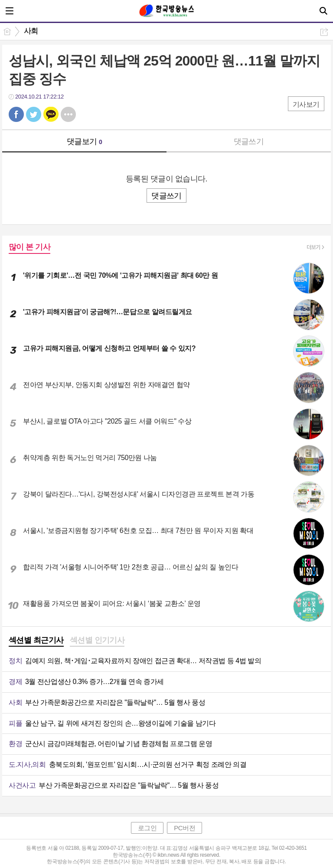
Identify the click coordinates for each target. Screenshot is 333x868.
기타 (68, 114)
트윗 (34, 114)
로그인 (147, 828)
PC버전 (184, 828)
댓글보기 (85, 141)
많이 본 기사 (29, 247)
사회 (31, 31)
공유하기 (324, 32)
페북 (16, 114)
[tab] (36, 641)
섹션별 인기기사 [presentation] (97, 640)
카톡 (51, 114)
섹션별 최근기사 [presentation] (36, 640)
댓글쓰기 (249, 141)
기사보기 (306, 104)
